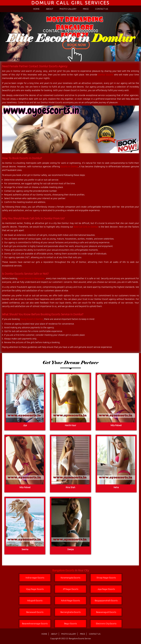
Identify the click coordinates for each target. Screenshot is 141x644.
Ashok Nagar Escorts (70, 601)
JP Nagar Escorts (70, 589)
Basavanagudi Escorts (106, 612)
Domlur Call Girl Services (70, 3)
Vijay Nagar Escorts (35, 589)
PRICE (86, 9)
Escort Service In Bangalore (31, 278)
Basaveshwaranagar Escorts (35, 624)
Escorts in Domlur (69, 166)
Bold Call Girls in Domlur (86, 227)
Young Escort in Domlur (32, 319)
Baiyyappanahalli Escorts (106, 601)
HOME (36, 9)
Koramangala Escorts (70, 578)
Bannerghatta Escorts (70, 612)
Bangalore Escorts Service (80, 638)
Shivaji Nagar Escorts (106, 578)
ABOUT (50, 9)
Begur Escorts (70, 624)
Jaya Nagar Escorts (106, 589)
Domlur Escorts (106, 75)
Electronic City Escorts (106, 624)
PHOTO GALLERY (68, 9)
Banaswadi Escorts (35, 612)
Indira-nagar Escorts (35, 578)
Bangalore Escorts (63, 570)
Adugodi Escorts (35, 601)
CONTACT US (102, 9)
